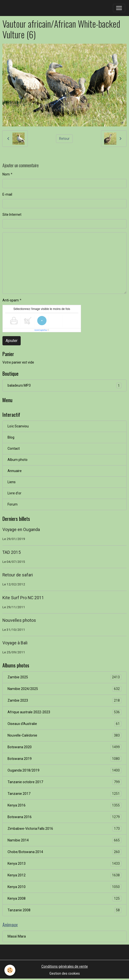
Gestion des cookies (65, 973)
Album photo (18, 460)
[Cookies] (10, 970)
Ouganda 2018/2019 (64, 770)
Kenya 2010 (64, 887)
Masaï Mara (17, 936)
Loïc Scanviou (18, 426)
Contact (14, 448)
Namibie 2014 (64, 840)
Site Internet (12, 215)
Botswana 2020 (64, 747)
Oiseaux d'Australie (64, 724)
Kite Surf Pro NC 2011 (23, 598)
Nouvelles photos (19, 620)
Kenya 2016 (64, 805)
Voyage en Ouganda (21, 530)
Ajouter (12, 341)
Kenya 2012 (64, 875)
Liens (12, 482)
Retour (64, 139)
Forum (13, 504)
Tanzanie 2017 (64, 794)
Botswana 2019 (64, 759)
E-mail (7, 194)
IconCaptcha (41, 330)
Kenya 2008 (64, 899)
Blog (11, 437)
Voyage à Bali (15, 643)
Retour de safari (18, 575)
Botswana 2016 (64, 817)
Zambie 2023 (64, 701)
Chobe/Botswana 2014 (64, 852)
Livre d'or (14, 493)
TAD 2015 (12, 552)
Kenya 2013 (64, 864)
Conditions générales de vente (65, 966)
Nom (6, 174)
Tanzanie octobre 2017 (64, 782)
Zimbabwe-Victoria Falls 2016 (64, 829)
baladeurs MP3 (64, 386)
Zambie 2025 (64, 677)
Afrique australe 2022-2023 (64, 712)
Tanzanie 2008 (64, 910)
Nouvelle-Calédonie (64, 735)
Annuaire (15, 471)
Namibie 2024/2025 (64, 689)
